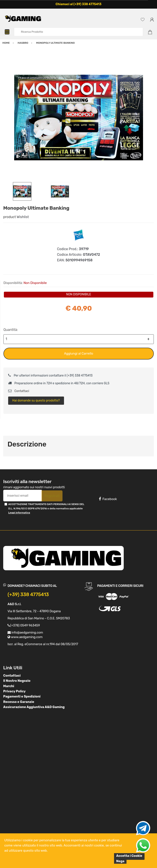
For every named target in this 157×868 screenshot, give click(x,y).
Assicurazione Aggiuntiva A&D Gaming (34, 707)
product (10, 217)
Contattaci (19, 391)
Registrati (52, 496)
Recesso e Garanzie (19, 702)
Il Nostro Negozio (17, 681)
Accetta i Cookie (129, 856)
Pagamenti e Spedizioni (22, 696)
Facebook (108, 499)
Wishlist (23, 217)
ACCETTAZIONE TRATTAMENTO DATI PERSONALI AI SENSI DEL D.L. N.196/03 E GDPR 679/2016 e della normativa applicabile (46, 508)
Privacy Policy (14, 691)
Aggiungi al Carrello (78, 353)
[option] (78, 118)
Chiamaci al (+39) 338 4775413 (79, 4)
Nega (120, 861)
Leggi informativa (19, 513)
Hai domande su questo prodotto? (36, 401)
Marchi (9, 686)
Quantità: (11, 330)
